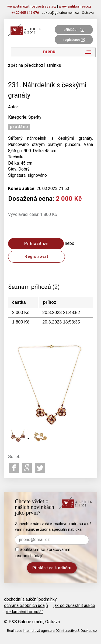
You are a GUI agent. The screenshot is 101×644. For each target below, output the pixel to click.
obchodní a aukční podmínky (30, 599)
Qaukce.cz (89, 631)
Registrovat (36, 256)
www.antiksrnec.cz (75, 6)
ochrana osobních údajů (26, 605)
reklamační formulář (24, 612)
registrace (74, 40)
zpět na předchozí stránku (35, 65)
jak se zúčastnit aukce (74, 605)
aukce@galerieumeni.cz (60, 13)
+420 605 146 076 (25, 13)
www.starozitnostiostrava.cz (32, 6)
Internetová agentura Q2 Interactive (50, 631)
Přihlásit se (36, 243)
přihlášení (74, 30)
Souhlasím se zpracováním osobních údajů (43, 553)
